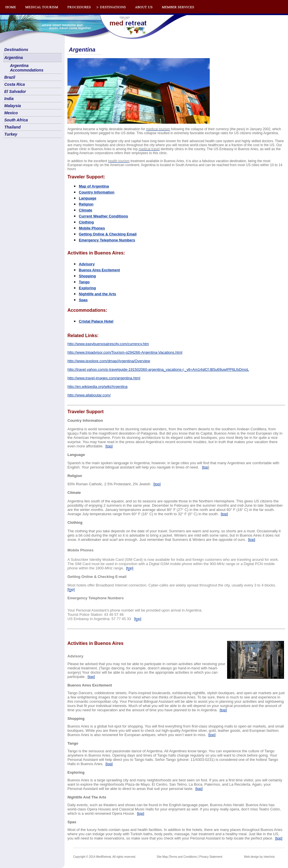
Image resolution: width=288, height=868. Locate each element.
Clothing (86, 222)
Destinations (16, 50)
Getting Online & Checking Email (108, 234)
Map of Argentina (94, 186)
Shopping (87, 276)
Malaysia (13, 106)
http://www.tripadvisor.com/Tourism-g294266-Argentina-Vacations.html (125, 352)
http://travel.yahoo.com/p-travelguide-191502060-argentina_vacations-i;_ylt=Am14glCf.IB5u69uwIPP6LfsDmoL (158, 369)
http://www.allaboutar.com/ (89, 395)
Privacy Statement (211, 857)
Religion (86, 204)
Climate (86, 210)
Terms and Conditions (183, 857)
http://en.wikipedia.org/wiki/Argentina (97, 387)
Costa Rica (15, 84)
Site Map (162, 857)
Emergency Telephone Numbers (107, 240)
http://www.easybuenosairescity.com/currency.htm (108, 344)
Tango (84, 282)
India (9, 99)
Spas (83, 300)
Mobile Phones (92, 228)
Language (88, 198)
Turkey (11, 134)
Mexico (11, 113)
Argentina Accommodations (27, 68)
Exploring (87, 288)
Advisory (87, 264)
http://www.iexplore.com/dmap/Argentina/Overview (109, 361)
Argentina (14, 58)
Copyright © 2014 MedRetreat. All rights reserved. (105, 857)
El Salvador (15, 91)
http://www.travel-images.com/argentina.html (104, 378)
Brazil (10, 77)
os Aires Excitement (99, 270)
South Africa (16, 120)
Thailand (13, 127)
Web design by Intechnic (259, 857)
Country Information (97, 192)
